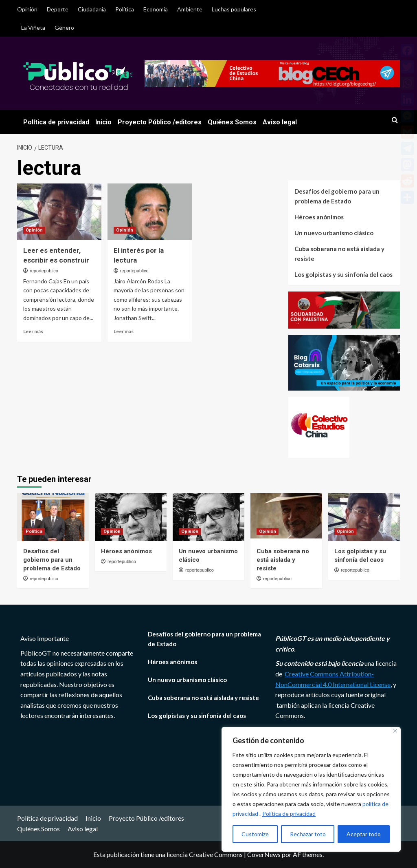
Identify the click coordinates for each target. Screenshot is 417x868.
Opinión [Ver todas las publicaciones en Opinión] (34, 230)
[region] (311, 789)
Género (64, 28)
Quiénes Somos (232, 122)
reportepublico (44, 271)
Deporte (58, 9)
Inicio (103, 122)
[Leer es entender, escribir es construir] (59, 212)
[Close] (395, 731)
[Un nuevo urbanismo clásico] (208, 517)
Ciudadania (92, 9)
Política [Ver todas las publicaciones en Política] (34, 531)
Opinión (27, 9)
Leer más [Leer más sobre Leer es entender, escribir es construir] (33, 331)
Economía (156, 9)
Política (125, 9)
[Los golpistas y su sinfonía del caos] (364, 517)
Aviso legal (280, 122)
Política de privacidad (289, 814)
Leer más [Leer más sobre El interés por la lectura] (124, 331)
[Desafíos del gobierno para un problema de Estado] (53, 517)
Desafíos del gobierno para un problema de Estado (337, 196)
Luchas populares (234, 9)
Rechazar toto (308, 834)
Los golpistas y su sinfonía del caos (343, 274)
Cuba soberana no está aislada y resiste (339, 254)
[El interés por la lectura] (150, 212)
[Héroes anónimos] (131, 517)
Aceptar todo (364, 834)
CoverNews (264, 854)
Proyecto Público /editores (160, 122)
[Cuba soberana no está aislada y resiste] (286, 517)
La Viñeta (33, 28)
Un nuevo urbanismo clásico (334, 233)
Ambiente (190, 9)
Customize (255, 834)
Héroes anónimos (319, 217)
